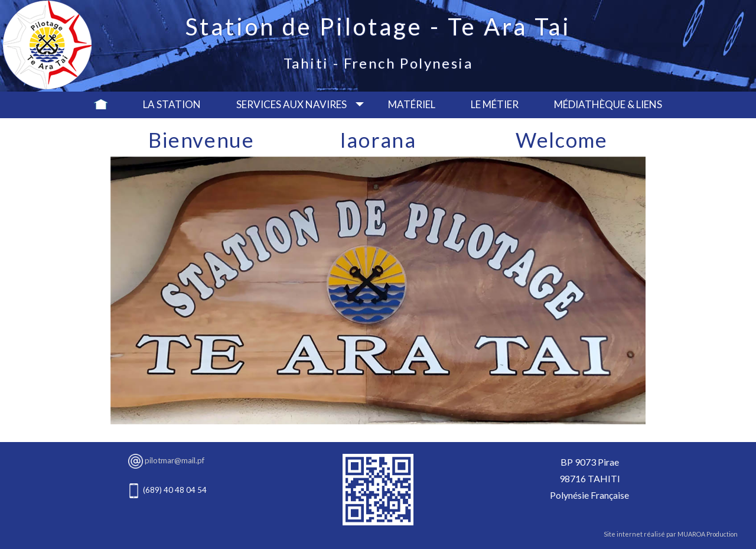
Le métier (495, 104)
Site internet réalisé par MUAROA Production (671, 534)
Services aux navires (291, 104)
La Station (172, 104)
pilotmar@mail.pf (175, 460)
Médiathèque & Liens (608, 104)
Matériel (412, 104)
